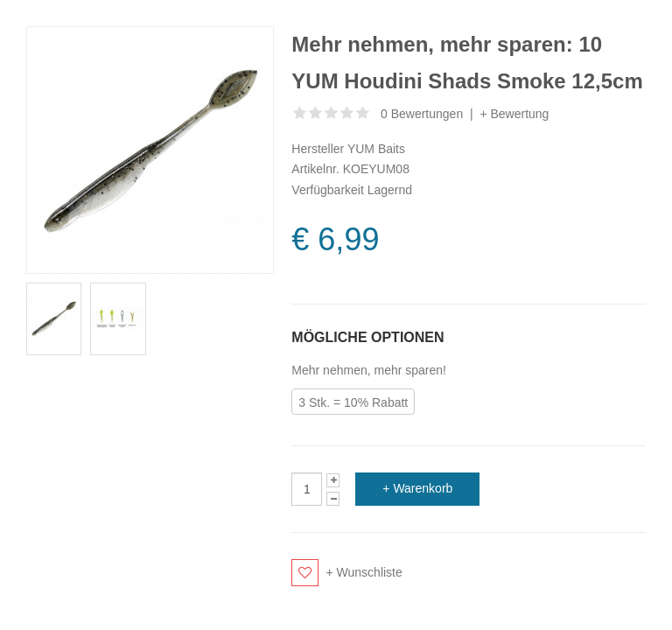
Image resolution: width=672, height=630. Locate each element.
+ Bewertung (514, 114)
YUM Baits (376, 149)
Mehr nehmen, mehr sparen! (369, 370)
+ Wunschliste (364, 572)
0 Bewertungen (422, 114)
